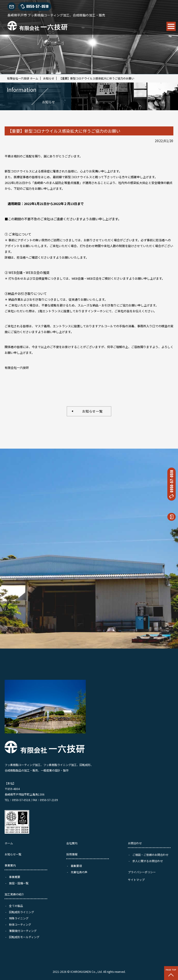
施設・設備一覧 (19, 883)
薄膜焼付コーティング (23, 931)
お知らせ (49, 78)
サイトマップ (136, 880)
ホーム (9, 843)
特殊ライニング (19, 918)
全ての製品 (16, 906)
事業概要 (15, 877)
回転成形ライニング (22, 912)
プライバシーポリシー (142, 872)
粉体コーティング (20, 924)
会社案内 (72, 843)
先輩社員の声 (79, 872)
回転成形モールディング (24, 937)
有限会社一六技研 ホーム (23, 78)
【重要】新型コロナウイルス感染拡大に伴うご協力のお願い (97, 78)
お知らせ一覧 (91, 411)
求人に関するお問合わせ (148, 861)
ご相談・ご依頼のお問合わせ (150, 855)
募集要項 (76, 866)
